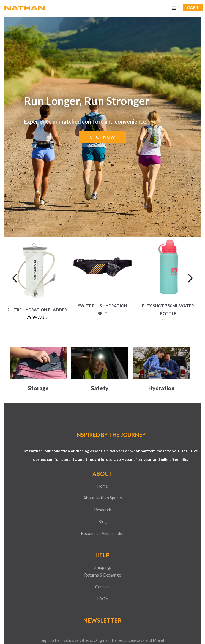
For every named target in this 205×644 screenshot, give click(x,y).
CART (193, 7)
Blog (103, 521)
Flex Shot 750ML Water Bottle (168, 310)
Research (103, 510)
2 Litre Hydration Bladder (37, 310)
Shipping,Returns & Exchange (103, 571)
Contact (103, 587)
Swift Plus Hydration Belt (102, 310)
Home (102, 486)
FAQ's (103, 599)
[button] (174, 8)
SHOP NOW (102, 137)
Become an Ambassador (102, 533)
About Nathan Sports (103, 498)
